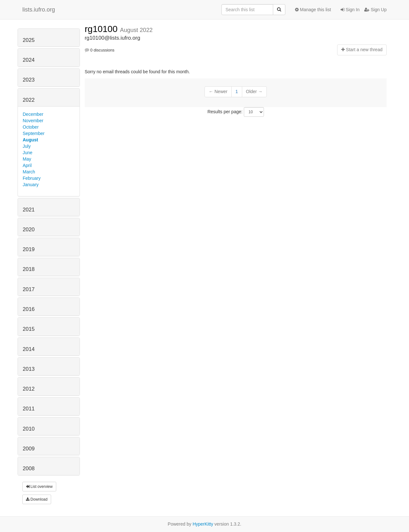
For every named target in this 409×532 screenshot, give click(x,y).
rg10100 (102, 29)
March (29, 172)
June (27, 153)
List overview (39, 487)
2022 (29, 100)
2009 (29, 449)
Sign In (350, 10)
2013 (29, 369)
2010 (29, 429)
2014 (29, 349)
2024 (29, 60)
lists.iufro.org (39, 10)
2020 (29, 230)
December (33, 114)
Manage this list (313, 10)
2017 (29, 289)
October (31, 127)
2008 (29, 468)
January (31, 185)
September (34, 133)
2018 (29, 269)
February (32, 178)
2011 (29, 409)
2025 (29, 40)
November (33, 121)
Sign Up (375, 10)
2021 (29, 210)
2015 (29, 329)
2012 (29, 389)
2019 (29, 249)
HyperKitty (203, 524)
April (27, 165)
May (27, 159)
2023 (29, 80)
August (30, 140)
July (27, 146)
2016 (29, 309)
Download (37, 499)
